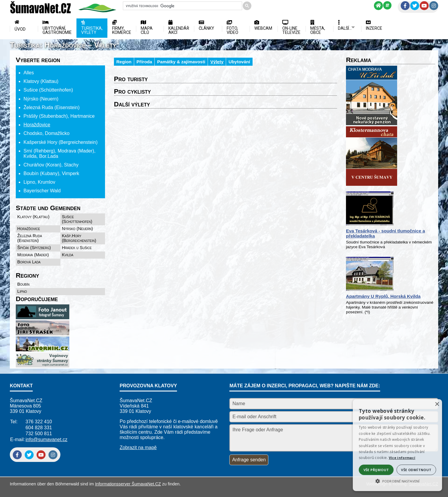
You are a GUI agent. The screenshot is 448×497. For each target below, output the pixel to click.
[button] (397, 481)
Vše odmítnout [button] (416, 470)
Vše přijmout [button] (376, 470)
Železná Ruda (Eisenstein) (30, 238)
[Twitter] (415, 6)
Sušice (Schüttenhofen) (77, 219)
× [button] (437, 404)
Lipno (22, 291)
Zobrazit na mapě (138, 448)
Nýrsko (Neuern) (77, 229)
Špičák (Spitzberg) (34, 248)
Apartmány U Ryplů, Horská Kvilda (383, 296)
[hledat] (182, 6)
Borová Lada (29, 262)
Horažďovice (29, 229)
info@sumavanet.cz (47, 439)
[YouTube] (424, 6)
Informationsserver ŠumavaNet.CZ (128, 484)
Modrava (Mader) (33, 255)
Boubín (23, 284)
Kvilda (68, 255)
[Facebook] (405, 6)
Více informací (402, 458)
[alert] (397, 445)
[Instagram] (434, 6)
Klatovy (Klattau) (33, 217)
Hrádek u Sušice (77, 248)
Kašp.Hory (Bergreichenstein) (79, 238)
